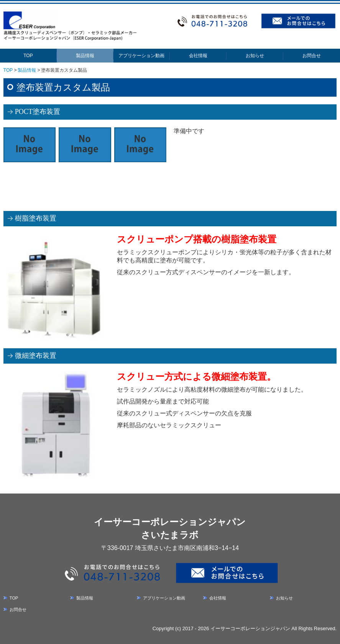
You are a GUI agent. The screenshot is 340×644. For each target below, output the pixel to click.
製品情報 (85, 56)
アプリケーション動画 (141, 56)
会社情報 (198, 56)
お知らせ (255, 56)
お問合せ (312, 56)
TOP (28, 56)
